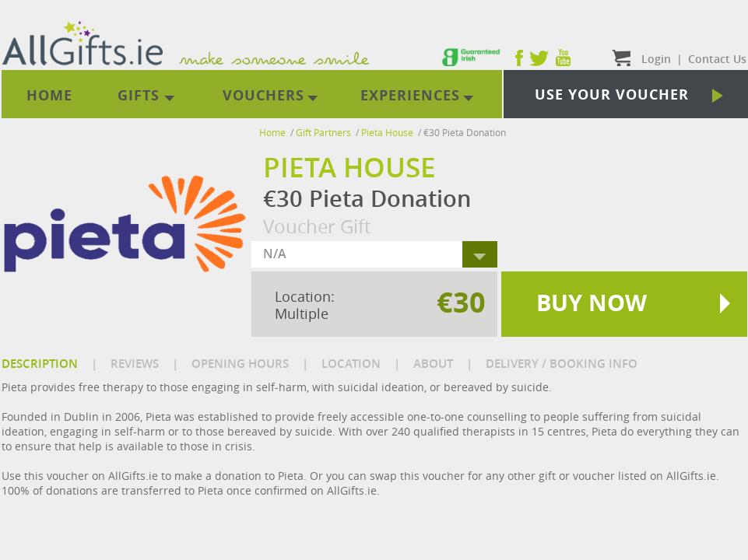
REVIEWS (135, 364)
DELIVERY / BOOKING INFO (562, 364)
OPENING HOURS (240, 364)
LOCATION (351, 364)
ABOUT (433, 364)
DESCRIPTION (40, 364)
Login (656, 59)
